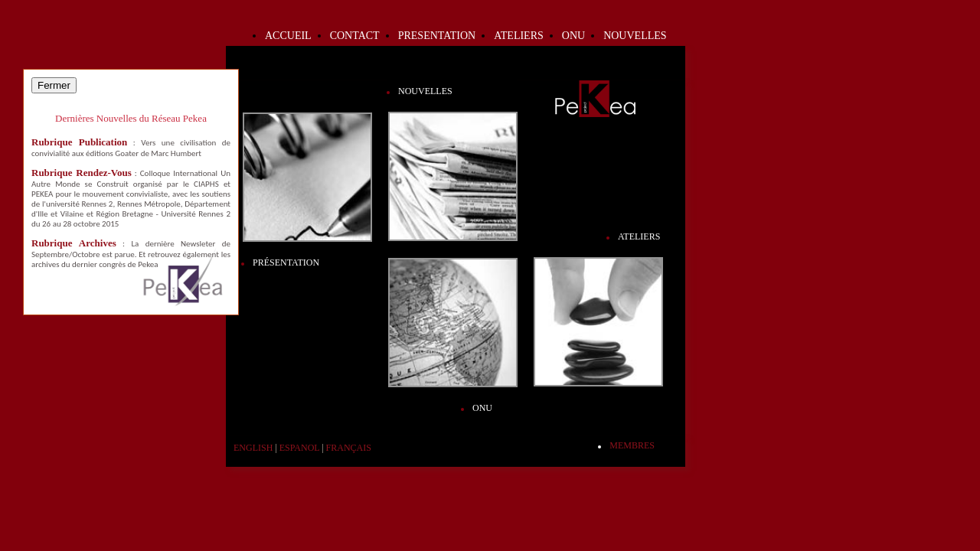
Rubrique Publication (79, 142)
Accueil (288, 36)
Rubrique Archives (74, 243)
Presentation (437, 36)
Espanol (299, 448)
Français (349, 448)
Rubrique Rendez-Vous (82, 173)
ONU (573, 36)
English (253, 448)
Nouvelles (635, 36)
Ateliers (519, 36)
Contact (355, 36)
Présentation (286, 262)
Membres (632, 445)
